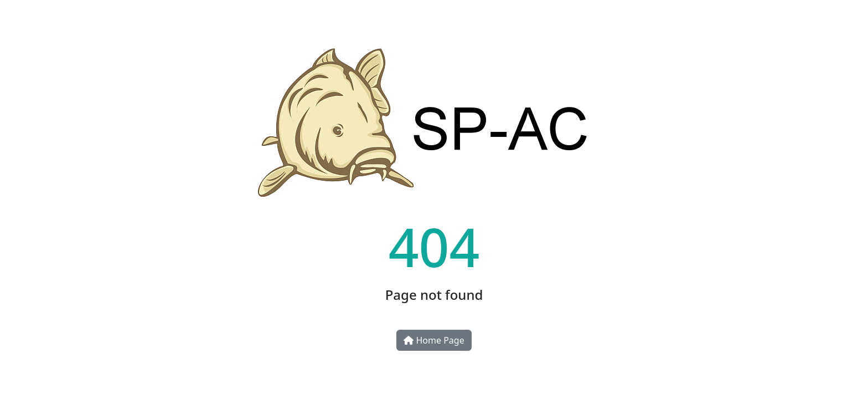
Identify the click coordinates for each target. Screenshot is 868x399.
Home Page (434, 340)
